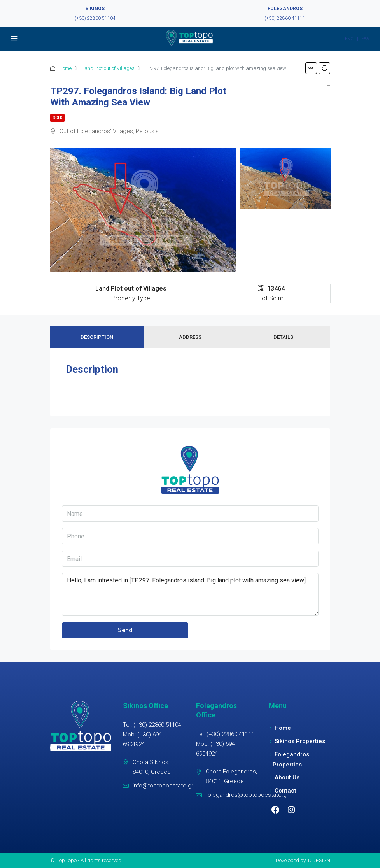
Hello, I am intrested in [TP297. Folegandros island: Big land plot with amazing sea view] (190, 594)
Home (65, 68)
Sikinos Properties (300, 741)
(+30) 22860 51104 (95, 18)
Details (283, 337)
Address (190, 337)
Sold (57, 118)
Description (97, 337)
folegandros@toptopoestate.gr (247, 795)
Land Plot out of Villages (108, 68)
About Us (287, 777)
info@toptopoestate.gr (163, 786)
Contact (285, 791)
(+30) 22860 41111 (285, 18)
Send (125, 630)
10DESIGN (319, 860)
